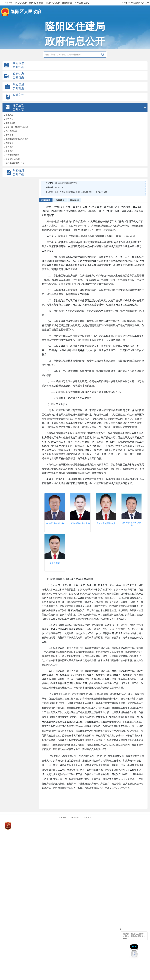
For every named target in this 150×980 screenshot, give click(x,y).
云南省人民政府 (36, 3)
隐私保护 (75, 818)
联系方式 (63, 818)
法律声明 (87, 818)
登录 (11, 3)
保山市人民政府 (53, 3)
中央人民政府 (21, 3)
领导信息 (60, 200)
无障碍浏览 (67, 3)
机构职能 (46, 200)
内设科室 (74, 200)
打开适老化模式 (82, 3)
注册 (6, 3)
